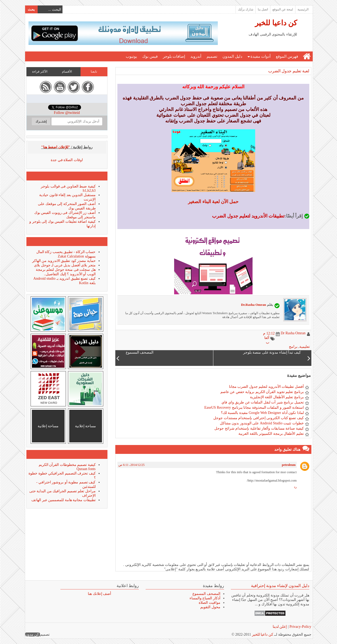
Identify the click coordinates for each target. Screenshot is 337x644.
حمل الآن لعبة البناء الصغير (213, 202)
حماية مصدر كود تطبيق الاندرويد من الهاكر (64, 261)
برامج (293, 347)
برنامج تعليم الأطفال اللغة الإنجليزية (277, 397)
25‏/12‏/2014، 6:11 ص (131, 465)
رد (295, 487)
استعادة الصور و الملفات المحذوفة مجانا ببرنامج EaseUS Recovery (254, 408)
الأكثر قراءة (39, 72)
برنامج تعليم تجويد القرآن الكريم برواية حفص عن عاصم (262, 392)
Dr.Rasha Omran (253, 305)
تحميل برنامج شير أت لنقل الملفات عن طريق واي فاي (262, 402)
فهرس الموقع (287, 56)
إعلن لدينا (280, 627)
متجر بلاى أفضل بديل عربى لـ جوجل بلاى (65, 265)
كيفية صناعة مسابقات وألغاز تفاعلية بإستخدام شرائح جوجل (259, 428)
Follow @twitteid (67, 113)
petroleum (288, 465)
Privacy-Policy (300, 627)
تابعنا (94, 72)
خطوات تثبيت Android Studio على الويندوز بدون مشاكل (262, 423)
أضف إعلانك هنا (99, 594)
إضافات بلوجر (174, 56)
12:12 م (269, 333)
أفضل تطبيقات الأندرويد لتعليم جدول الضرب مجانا (266, 387)
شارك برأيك (245, 9)
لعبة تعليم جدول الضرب (289, 71)
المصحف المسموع (206, 594)
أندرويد (196, 56)
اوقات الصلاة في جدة (67, 160)
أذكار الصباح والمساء (205, 598)
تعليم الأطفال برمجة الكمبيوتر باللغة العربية (271, 434)
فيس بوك (150, 56)
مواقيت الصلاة (209, 603)
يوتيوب (131, 56)
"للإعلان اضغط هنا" (55, 147)
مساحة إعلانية (85, 426)
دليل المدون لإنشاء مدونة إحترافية (280, 586)
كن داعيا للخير (276, 23)
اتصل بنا (263, 9)
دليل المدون (232, 56)
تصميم (212, 56)
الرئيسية (303, 9)
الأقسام (67, 72)
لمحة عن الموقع (282, 9)
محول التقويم (210, 607)
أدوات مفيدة (260, 56)
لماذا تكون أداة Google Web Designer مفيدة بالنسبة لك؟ (262, 413)
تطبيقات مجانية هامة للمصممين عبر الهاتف (63, 500)
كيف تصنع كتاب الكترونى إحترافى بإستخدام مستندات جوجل (258, 418)
